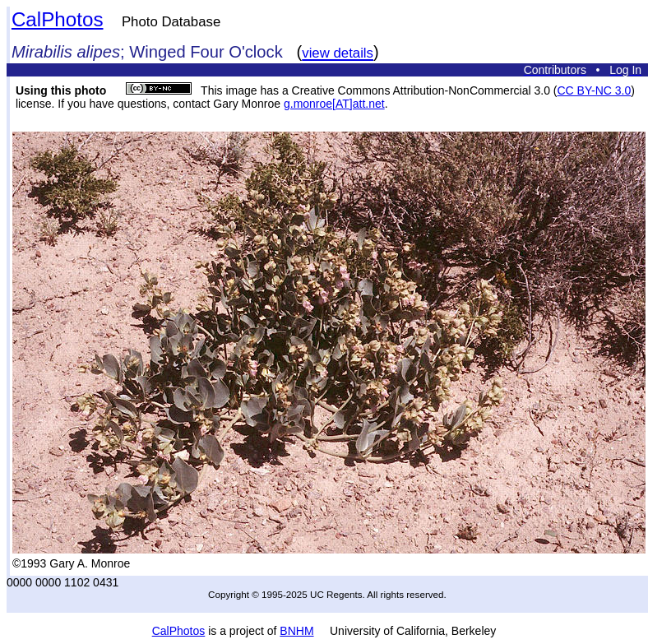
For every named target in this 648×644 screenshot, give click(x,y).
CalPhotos (58, 19)
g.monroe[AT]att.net (334, 104)
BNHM (296, 631)
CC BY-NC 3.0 (594, 90)
